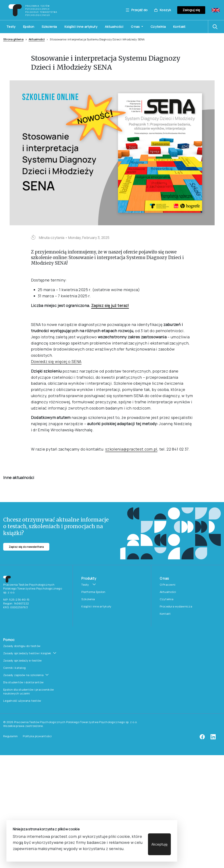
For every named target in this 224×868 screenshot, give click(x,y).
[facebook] (202, 574)
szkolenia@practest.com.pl (131, 310)
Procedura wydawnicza (176, 442)
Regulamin (10, 572)
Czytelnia (158, 27)
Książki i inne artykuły (81, 27)
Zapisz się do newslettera (26, 383)
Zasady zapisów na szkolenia (23, 511)
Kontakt (179, 27)
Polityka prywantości (37, 572)
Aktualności (114, 27)
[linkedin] (213, 574)
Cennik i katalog (14, 504)
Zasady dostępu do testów (22, 482)
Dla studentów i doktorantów (23, 518)
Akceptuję (159, 844)
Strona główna (13, 39)
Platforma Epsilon (93, 428)
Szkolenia (49, 27)
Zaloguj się (191, 10)
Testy (11, 27)
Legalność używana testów (22, 537)
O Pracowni (168, 421)
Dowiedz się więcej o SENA (56, 223)
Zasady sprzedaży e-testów (23, 497)
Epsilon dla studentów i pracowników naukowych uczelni (29, 528)
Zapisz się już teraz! (110, 167)
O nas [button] (136, 27)
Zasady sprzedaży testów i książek (27, 489)
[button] (216, 27)
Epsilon (29, 27)
